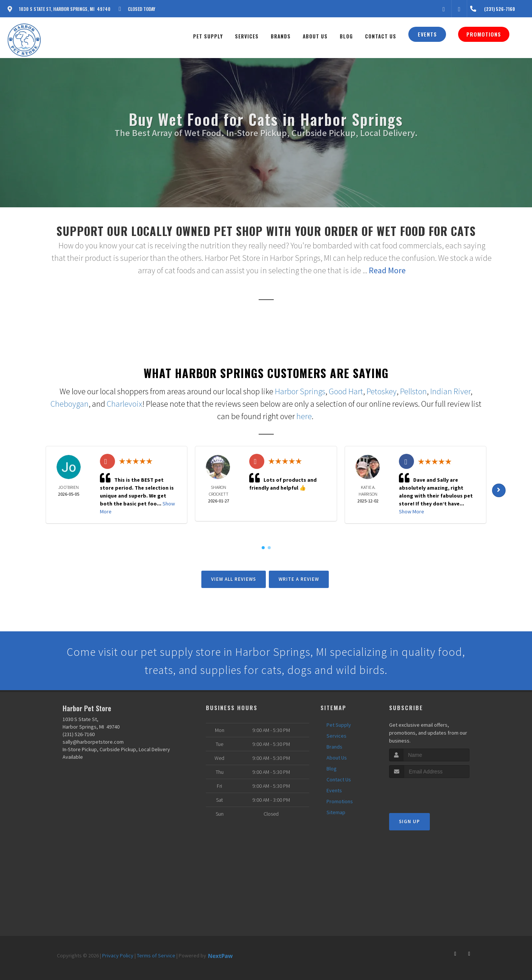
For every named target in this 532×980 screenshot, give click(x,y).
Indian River (450, 391)
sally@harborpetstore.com (93, 742)
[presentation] (429, 792)
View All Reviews (234, 579)
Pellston (413, 391)
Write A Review (299, 579)
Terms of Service (156, 955)
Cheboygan (70, 404)
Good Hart (346, 391)
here (304, 416)
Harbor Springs (300, 391)
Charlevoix (124, 404)
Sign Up (409, 822)
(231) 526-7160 (79, 734)
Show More (412, 511)
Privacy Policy (118, 955)
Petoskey (382, 391)
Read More (387, 270)
